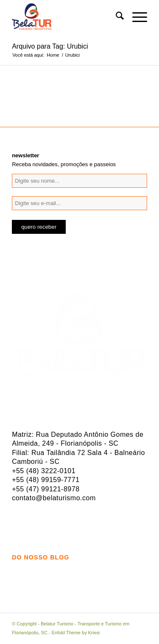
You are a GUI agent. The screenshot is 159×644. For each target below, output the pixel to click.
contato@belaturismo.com (54, 498)
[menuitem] (116, 17)
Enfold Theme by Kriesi (76, 633)
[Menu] (135, 17)
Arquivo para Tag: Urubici (50, 46)
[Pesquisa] (116, 17)
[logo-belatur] (66, 17)
